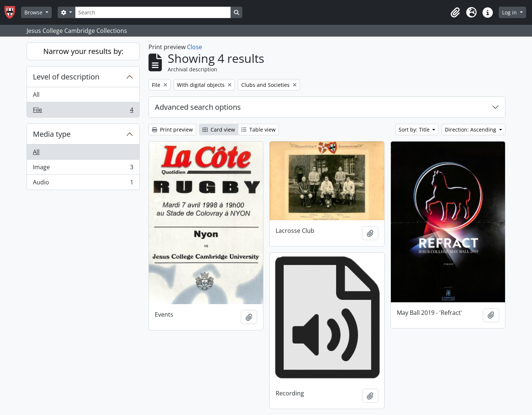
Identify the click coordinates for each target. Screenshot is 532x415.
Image (83, 169)
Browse (34, 12)
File (83, 111)
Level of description (66, 77)
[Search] (153, 12)
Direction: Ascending (471, 130)
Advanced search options (198, 107)
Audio (83, 184)
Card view (219, 130)
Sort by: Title (415, 130)
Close (195, 47)
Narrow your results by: (83, 51)
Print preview (172, 130)
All (36, 95)
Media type (52, 134)
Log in (510, 12)
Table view (258, 130)
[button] (455, 13)
